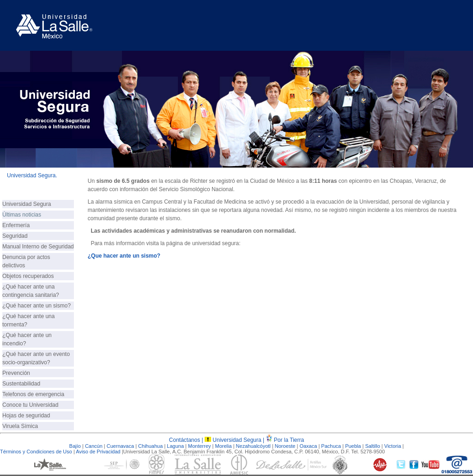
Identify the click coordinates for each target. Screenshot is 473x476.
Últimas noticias (22, 215)
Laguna (175, 446)
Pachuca (331, 446)
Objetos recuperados (28, 276)
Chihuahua (150, 446)
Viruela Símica (20, 426)
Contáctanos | (187, 440)
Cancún (94, 446)
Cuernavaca (120, 446)
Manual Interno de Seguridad (38, 247)
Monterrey (200, 446)
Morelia (224, 446)
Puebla (353, 446)
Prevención (16, 373)
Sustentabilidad (21, 384)
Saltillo (372, 446)
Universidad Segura (27, 204)
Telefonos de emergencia (33, 394)
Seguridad (15, 236)
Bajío (75, 446)
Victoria (393, 446)
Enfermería (16, 225)
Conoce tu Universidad (30, 405)
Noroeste (285, 446)
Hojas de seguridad (26, 416)
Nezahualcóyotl (254, 446)
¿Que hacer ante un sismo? (124, 256)
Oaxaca (308, 446)
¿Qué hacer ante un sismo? (36, 306)
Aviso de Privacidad (98, 452)
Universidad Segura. (32, 175)
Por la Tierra (289, 440)
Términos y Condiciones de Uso (36, 452)
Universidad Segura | (239, 440)
